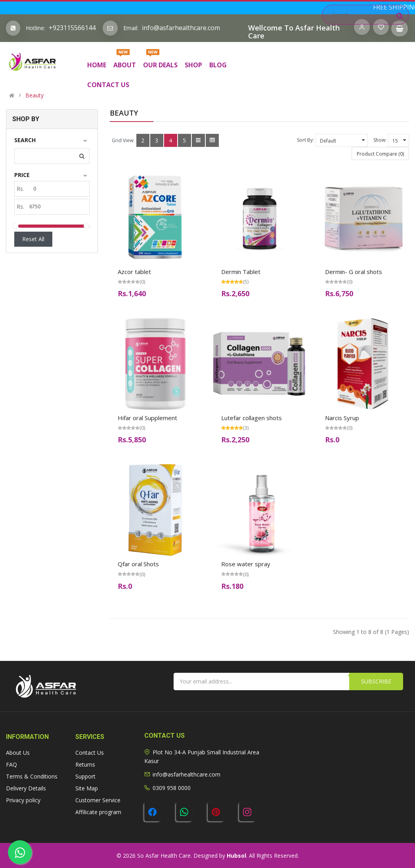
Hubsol (236, 856)
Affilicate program (98, 812)
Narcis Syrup (342, 418)
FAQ (11, 764)
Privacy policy (23, 800)
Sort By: (305, 140)
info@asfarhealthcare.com (181, 28)
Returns (85, 764)
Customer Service (98, 800)
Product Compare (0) (380, 154)
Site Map (87, 788)
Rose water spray (246, 564)
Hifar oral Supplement (147, 418)
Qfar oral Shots (138, 564)
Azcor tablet (134, 272)
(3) (246, 428)
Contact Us (90, 753)
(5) (246, 282)
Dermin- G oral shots (354, 272)
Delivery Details (26, 788)
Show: (380, 140)
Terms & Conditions (32, 776)
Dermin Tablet (241, 272)
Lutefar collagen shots (251, 418)
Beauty (34, 95)
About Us (18, 753)
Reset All (33, 239)
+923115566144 (72, 28)
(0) (142, 282)
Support (85, 776)
